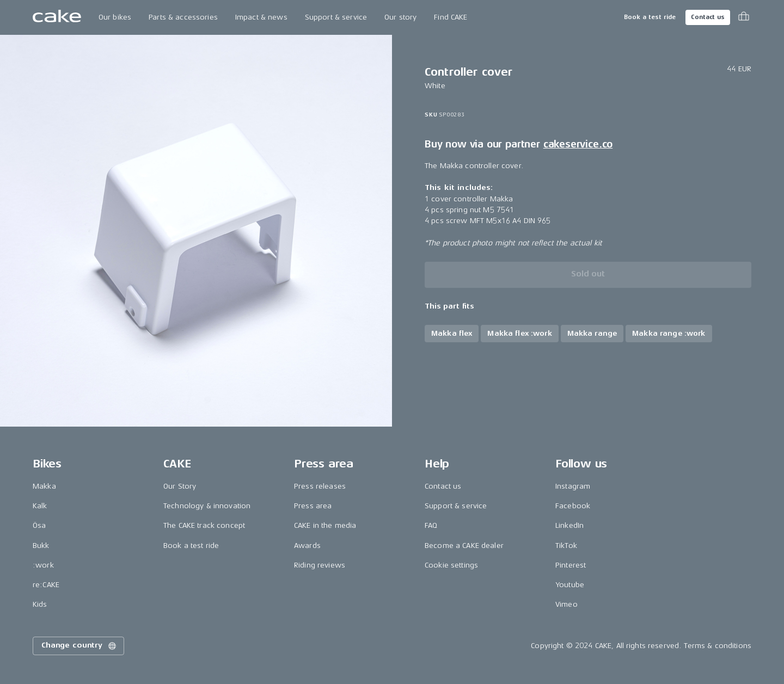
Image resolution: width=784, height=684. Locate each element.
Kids (40, 604)
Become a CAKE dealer (464, 546)
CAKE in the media (325, 525)
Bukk (41, 546)
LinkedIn (569, 525)
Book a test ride (650, 17)
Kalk (40, 506)
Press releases (320, 486)
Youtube (570, 585)
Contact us (708, 17)
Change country (79, 646)
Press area (313, 506)
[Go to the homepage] (57, 17)
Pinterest (571, 565)
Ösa (39, 525)
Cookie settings (451, 565)
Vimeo (566, 604)
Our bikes (115, 17)
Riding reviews (320, 565)
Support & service (336, 17)
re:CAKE (46, 585)
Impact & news (261, 17)
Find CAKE (451, 17)
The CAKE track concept (204, 525)
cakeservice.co (578, 144)
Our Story (180, 486)
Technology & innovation (207, 506)
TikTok (566, 546)
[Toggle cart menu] (744, 17)
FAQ (431, 525)
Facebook (573, 506)
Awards (307, 546)
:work (43, 565)
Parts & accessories (183, 17)
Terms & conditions (718, 646)
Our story (400, 17)
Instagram (573, 486)
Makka (44, 486)
